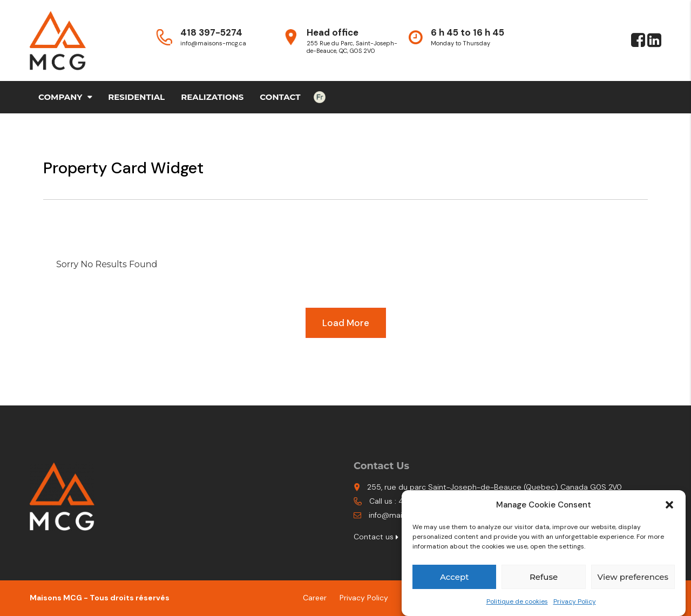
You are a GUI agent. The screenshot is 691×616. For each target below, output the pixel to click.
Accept (454, 577)
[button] (669, 505)
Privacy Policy (575, 601)
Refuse (544, 577)
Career (315, 598)
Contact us (376, 537)
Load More (346, 323)
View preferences (633, 577)
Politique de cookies (517, 601)
